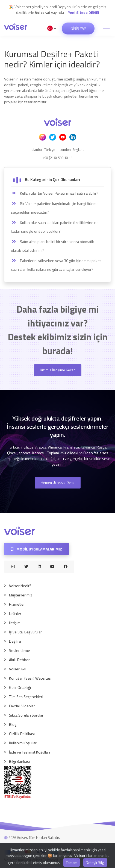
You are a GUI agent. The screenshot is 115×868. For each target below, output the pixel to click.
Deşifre (15, 641)
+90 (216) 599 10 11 (58, 158)
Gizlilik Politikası (22, 734)
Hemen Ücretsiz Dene (58, 483)
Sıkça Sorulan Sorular (26, 715)
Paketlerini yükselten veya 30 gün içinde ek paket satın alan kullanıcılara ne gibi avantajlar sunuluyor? (56, 265)
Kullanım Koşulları (23, 743)
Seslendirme (20, 650)
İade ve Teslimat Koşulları (30, 752)
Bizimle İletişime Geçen (58, 370)
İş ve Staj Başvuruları (26, 632)
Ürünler (15, 613)
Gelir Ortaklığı (20, 687)
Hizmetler (17, 604)
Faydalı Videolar (22, 706)
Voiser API (17, 669)
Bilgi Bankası (19, 761)
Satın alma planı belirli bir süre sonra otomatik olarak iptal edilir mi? (52, 246)
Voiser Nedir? (20, 586)
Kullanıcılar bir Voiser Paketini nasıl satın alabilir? (55, 193)
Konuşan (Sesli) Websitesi (30, 678)
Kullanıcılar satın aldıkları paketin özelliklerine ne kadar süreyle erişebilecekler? (55, 227)
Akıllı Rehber (19, 660)
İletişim (15, 623)
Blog (13, 724)
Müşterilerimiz (21, 595)
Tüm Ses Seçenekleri (26, 697)
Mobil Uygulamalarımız (36, 549)
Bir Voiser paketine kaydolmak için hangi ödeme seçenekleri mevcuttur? (55, 208)
